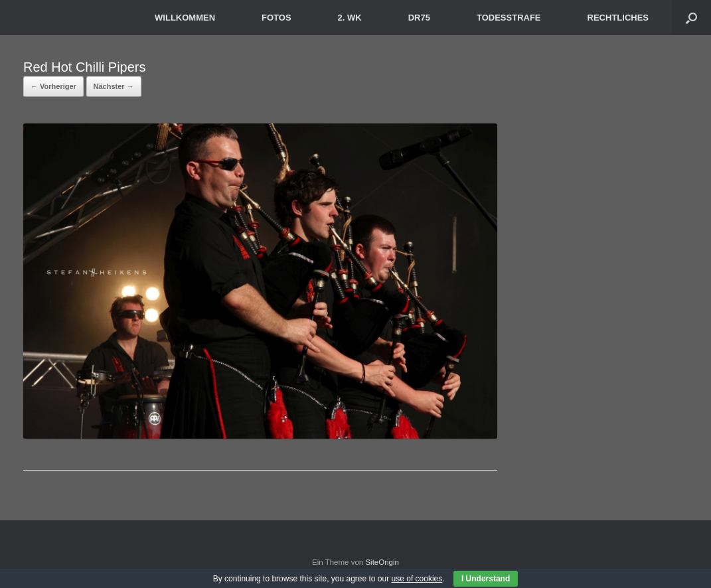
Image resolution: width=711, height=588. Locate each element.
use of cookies (417, 579)
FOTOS (276, 18)
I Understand (486, 579)
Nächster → (114, 86)
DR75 (419, 18)
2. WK (350, 18)
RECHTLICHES (618, 18)
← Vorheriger (53, 86)
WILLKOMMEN (185, 18)
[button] (691, 18)
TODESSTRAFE (509, 18)
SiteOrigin (382, 562)
